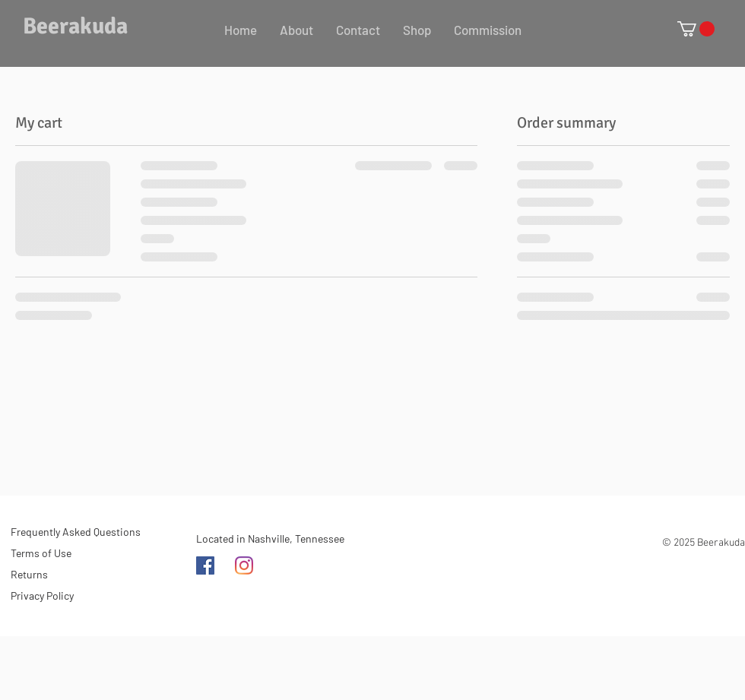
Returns (29, 574)
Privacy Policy (42, 595)
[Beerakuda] (81, 26)
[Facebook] (205, 565)
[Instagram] (244, 565)
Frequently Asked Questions (76, 532)
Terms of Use (41, 553)
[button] (696, 29)
